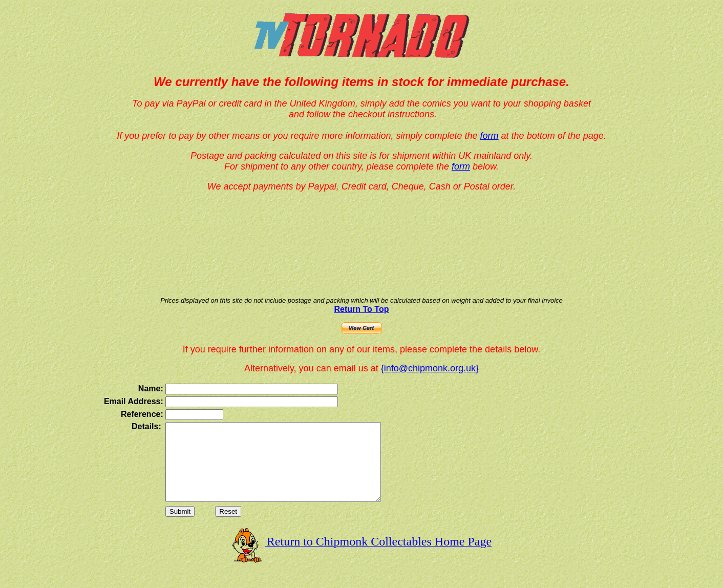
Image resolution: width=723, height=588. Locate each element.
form (490, 136)
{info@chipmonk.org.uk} (430, 368)
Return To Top (362, 309)
